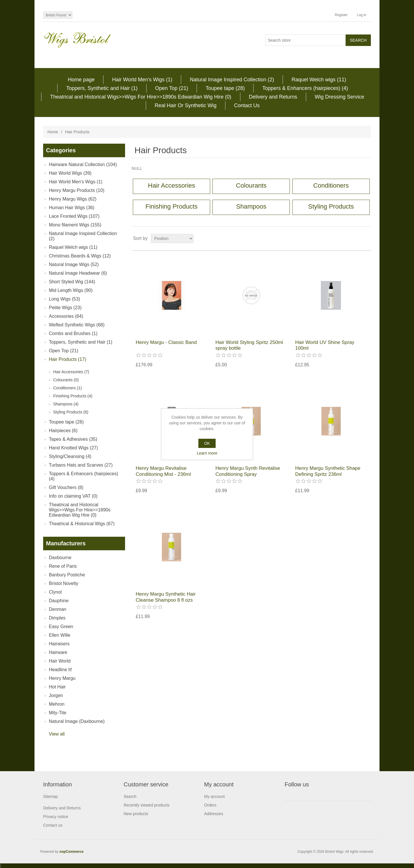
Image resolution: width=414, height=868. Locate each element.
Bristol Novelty (64, 583)
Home (53, 132)
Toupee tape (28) (225, 88)
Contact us (53, 825)
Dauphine (59, 601)
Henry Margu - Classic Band (166, 342)
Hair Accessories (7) (71, 372)
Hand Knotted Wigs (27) (73, 448)
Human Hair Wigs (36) (72, 208)
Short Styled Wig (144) (72, 282)
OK (207, 443)
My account (214, 796)
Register (341, 15)
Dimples (57, 618)
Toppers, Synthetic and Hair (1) (102, 88)
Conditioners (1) (68, 388)
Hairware (58, 652)
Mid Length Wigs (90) (71, 290)
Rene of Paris (63, 566)
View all (57, 734)
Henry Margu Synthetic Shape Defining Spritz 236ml (328, 471)
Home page (81, 80)
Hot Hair (57, 687)
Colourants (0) (66, 380)
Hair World (60, 661)
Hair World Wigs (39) (70, 173)
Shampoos (251, 206)
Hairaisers (59, 644)
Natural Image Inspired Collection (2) (232, 80)
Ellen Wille (60, 635)
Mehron (57, 704)
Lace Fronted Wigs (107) (74, 216)
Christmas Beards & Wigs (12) (80, 256)
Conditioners (331, 185)
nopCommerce (72, 852)
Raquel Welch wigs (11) (319, 80)
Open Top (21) (172, 88)
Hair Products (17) (68, 359)
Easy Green (61, 627)
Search (130, 796)
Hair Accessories (172, 185)
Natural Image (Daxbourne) (77, 721)
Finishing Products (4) (73, 396)
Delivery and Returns (273, 97)
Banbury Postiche (67, 575)
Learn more (207, 453)
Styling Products (331, 206)
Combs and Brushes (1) (73, 333)
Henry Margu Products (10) (77, 190)
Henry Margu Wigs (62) (73, 199)
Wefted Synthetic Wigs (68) (77, 325)
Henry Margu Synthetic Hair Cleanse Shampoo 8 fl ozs (166, 597)
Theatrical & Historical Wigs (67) (82, 524)
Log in (362, 15)
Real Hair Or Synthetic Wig (186, 105)
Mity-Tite (58, 713)
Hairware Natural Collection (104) (83, 164)
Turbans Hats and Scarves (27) (81, 465)
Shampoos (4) (66, 404)
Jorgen (56, 695)
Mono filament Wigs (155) (75, 225)
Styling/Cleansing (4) (70, 456)
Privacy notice (56, 817)
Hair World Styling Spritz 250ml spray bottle (249, 345)
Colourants (251, 185)
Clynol (55, 592)
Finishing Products (171, 206)
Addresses (214, 814)
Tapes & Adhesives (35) (73, 439)
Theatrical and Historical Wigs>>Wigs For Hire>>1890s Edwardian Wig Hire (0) (141, 97)
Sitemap (50, 796)
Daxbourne (60, 558)
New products (136, 814)
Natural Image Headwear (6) (78, 273)
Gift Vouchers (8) (66, 487)
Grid (356, 238)
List (366, 238)
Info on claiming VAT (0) (73, 496)
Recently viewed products (147, 805)
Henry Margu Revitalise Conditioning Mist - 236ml (163, 471)
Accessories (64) (66, 316)
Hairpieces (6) (63, 431)
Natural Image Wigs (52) (74, 264)
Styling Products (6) (71, 412)
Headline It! (61, 670)
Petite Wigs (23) (65, 308)
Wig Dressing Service (340, 97)
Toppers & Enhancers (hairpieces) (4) (305, 88)
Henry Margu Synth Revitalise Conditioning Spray (248, 471)
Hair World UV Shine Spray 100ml (325, 345)
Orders (210, 805)
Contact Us (247, 105)
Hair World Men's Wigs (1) (142, 80)
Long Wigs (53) (65, 299)
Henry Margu (62, 678)
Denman (57, 609)
